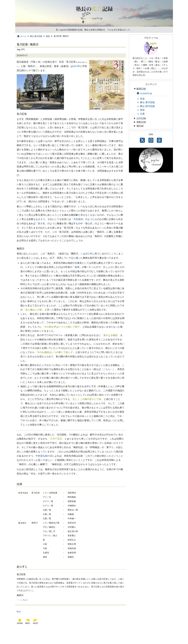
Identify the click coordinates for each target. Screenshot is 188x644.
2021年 (76, 66)
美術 (142, 110)
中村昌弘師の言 (44, 456)
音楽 (142, 99)
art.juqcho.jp (144, 93)
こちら (107, 369)
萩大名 (41, 223)
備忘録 (140, 126)
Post (19, 612)
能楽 (48, 36)
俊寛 (77, 267)
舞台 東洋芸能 (36, 36)
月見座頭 (78, 219)
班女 (33, 474)
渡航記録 (141, 122)
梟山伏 (89, 223)
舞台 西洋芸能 (147, 106)
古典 (142, 114)
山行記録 (141, 118)
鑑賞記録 (141, 89)
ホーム (22, 36)
